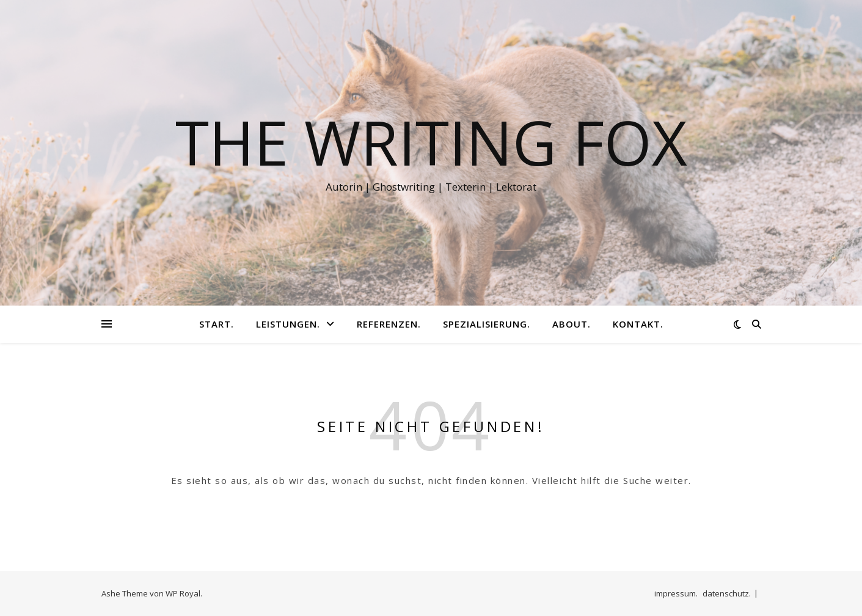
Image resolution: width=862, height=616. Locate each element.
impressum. (676, 593)
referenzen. (389, 324)
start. (217, 324)
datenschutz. (727, 593)
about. (572, 324)
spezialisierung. (487, 324)
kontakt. (638, 324)
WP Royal (183, 593)
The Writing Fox (431, 142)
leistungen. (288, 324)
